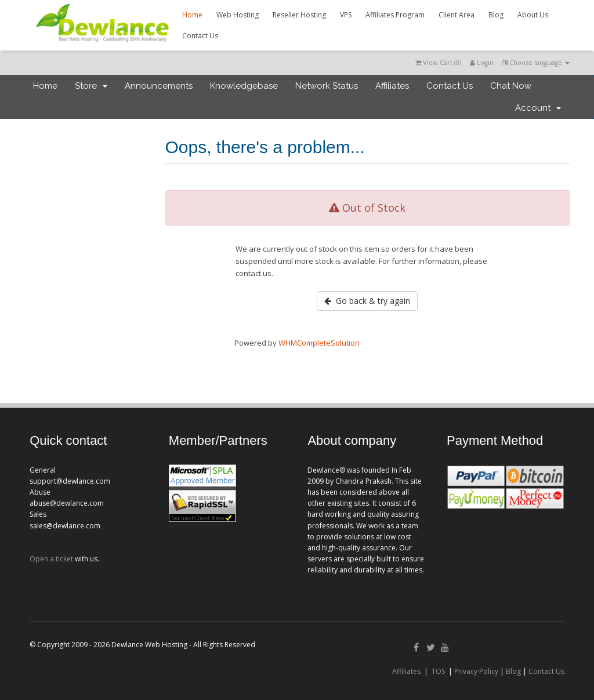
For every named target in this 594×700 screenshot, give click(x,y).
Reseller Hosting (299, 15)
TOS (438, 671)
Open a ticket (51, 559)
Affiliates (392, 86)
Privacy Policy (476, 671)
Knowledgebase (244, 86)
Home (192, 15)
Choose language (536, 62)
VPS (346, 15)
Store (91, 86)
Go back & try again (367, 301)
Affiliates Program (395, 15)
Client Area (457, 15)
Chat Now (511, 86)
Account (538, 108)
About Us (533, 15)
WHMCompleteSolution (319, 343)
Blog (496, 15)
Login (482, 62)
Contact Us (200, 36)
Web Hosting (238, 15)
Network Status (327, 86)
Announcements (159, 86)
